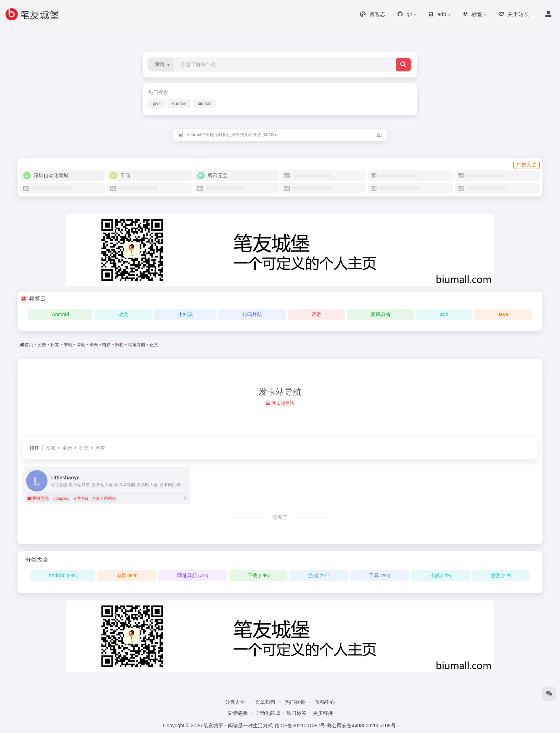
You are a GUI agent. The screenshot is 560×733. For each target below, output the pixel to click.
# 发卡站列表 (104, 498)
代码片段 (252, 314)
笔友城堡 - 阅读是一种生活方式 (238, 725)
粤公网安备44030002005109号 (361, 725)
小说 (440, 575)
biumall (204, 104)
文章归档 (265, 702)
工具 (379, 575)
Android (179, 104)
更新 (67, 448)
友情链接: (238, 713)
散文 (123, 314)
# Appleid (61, 498)
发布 (51, 448)
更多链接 (323, 713)
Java (503, 314)
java (157, 104)
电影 (127, 575)
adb (444, 314)
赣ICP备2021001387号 (300, 725)
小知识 (185, 314)
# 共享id (81, 498)
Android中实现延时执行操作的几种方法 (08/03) (231, 135)
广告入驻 (526, 165)
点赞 (100, 448)
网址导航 (38, 498)
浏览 (84, 448)
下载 (258, 575)
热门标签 (295, 702)
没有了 (280, 517)
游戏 (319, 575)
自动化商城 (267, 713)
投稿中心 (325, 702)
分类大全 (235, 702)
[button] (162, 64)
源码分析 (381, 314)
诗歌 (316, 314)
